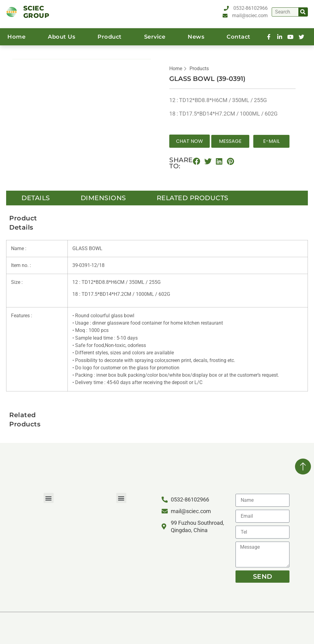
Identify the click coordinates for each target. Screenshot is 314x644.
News (196, 37)
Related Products (193, 198)
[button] (190, 141)
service (155, 37)
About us (61, 37)
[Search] (303, 12)
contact (239, 37)
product (110, 37)
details (36, 198)
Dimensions (103, 198)
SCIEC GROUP (36, 12)
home (16, 37)
